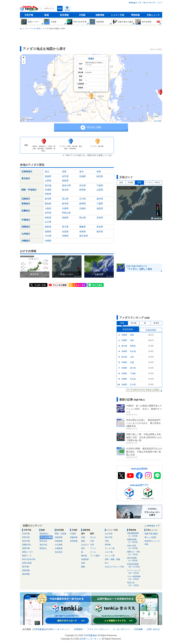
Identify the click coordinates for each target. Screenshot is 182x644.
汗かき (93, 537)
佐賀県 (65, 232)
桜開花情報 (135, 541)
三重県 (100, 204)
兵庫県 (65, 208)
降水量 (134, 323)
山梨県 (100, 190)
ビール (93, 552)
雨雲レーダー (28, 552)
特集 (146, 544)
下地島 (133, 373)
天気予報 (29, 15)
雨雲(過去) (44, 534)
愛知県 (48, 204)
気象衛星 (74, 537)
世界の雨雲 (27, 563)
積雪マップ (27, 556)
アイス (93, 548)
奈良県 (48, 213)
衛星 (121, 182)
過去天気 (43, 545)
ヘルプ (159, 3)
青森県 (48, 176)
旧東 (132, 340)
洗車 (83, 563)
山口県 (48, 222)
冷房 (92, 545)
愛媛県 (83, 227)
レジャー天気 (118, 15)
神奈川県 (66, 186)
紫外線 (84, 556)
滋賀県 (100, 208)
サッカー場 (110, 548)
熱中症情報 (135, 559)
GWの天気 (135, 547)
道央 (81, 172)
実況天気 (43, 541)
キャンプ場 (110, 556)
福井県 (100, 199)
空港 (107, 541)
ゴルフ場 (109, 552)
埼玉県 (83, 186)
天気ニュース (153, 15)
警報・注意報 (61, 534)
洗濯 (83, 537)
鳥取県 (48, 218)
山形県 (48, 181)
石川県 (83, 199)
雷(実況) (43, 548)
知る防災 (59, 552)
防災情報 (64, 15)
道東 (64, 172)
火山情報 (59, 545)
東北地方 (26, 178)
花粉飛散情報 (135, 535)
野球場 (108, 545)
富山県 (65, 199)
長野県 (48, 194)
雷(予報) (26, 567)
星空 (83, 548)
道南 (99, 172)
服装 (83, 541)
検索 (60, 8)
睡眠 (83, 567)
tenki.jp (29, 9)
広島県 (100, 218)
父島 (132, 357)
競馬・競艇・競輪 (113, 559)
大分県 (48, 236)
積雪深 (156, 323)
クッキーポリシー (121, 629)
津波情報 (59, 541)
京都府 (83, 208)
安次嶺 (133, 351)
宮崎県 (65, 236)
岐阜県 (65, 204)
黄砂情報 (26, 574)
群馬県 (83, 190)
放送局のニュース (152, 541)
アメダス (148, 182)
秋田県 (100, 176)
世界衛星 (74, 541)
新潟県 (48, 199)
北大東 (133, 384)
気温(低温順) (151, 330)
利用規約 (79, 629)
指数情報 (100, 15)
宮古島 (133, 379)
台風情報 (59, 548)
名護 (132, 362)
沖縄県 (48, 241)
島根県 (65, 218)
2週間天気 (26, 545)
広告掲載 (138, 629)
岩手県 (65, 176)
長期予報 (26, 548)
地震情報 (59, 537)
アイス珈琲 (95, 556)
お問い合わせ (153, 629)
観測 (47, 15)
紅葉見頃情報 (135, 565)
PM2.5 (157, 182)
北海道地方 (27, 172)
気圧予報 (26, 541)
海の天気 (109, 537)
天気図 (82, 15)
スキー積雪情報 (135, 578)
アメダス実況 (47, 537)
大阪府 (48, 208)
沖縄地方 (26, 241)
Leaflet (156, 117)
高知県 (100, 227)
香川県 (65, 227)
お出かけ (85, 545)
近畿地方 (26, 211)
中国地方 (26, 220)
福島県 (65, 181)
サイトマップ (149, 3)
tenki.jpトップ (135, 3)
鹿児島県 (84, 236)
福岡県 (48, 232)
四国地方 (26, 227)
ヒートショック (135, 572)
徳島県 (48, 227)
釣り (107, 563)
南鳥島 (133, 346)
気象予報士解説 (151, 534)
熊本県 (100, 232)
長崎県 (83, 232)
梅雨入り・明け (135, 553)
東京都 (48, 186)
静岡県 (83, 204)
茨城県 (48, 190)
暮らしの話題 (150, 537)
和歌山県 (66, 213)
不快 (92, 541)
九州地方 (26, 234)
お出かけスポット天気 (114, 567)
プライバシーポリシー (98, 629)
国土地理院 (158, 121)
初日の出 (135, 584)
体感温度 (85, 559)
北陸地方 (26, 199)
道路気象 (26, 570)
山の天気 (109, 534)
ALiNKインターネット (57, 629)
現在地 (67, 10)
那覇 (132, 335)
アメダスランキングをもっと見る (145, 390)
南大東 (133, 368)
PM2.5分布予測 (29, 559)
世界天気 (26, 537)
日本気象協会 (40, 629)
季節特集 (135, 15)
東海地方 (26, 204)
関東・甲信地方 (29, 190)
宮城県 (83, 176)
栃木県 (65, 190)
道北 (47, 172)
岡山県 (83, 218)
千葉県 (100, 186)
